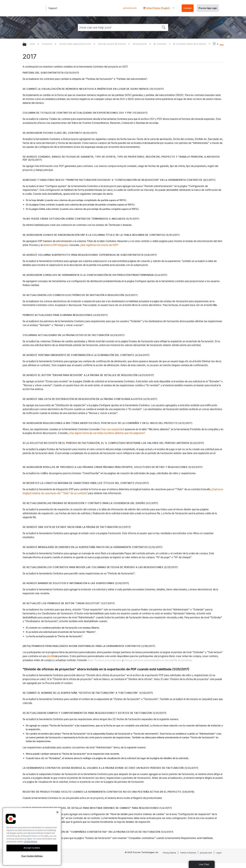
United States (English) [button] (158, 8)
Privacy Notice (170, 853)
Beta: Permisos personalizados (104, 660)
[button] (164, 27)
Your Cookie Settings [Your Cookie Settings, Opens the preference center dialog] (32, 856)
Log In (219, 853)
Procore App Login (208, 8)
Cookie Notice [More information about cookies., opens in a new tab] (30, 842)
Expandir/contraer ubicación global (222, 44)
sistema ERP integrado (56, 245)
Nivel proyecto (140, 44)
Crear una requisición (112, 429)
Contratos (160, 44)
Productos (47, 44)
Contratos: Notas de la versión (190, 44)
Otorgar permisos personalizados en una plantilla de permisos (158, 660)
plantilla (51, 656)
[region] (32, 837)
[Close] (57, 812)
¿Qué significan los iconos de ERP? (99, 245)
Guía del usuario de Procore (112, 44)
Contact (188, 8)
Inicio (33, 44)
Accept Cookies (32, 848)
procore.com (130, 8)
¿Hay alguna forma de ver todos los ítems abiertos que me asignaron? (107, 433)
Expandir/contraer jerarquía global (27, 45)
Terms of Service (188, 853)
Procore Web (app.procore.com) (75, 44)
